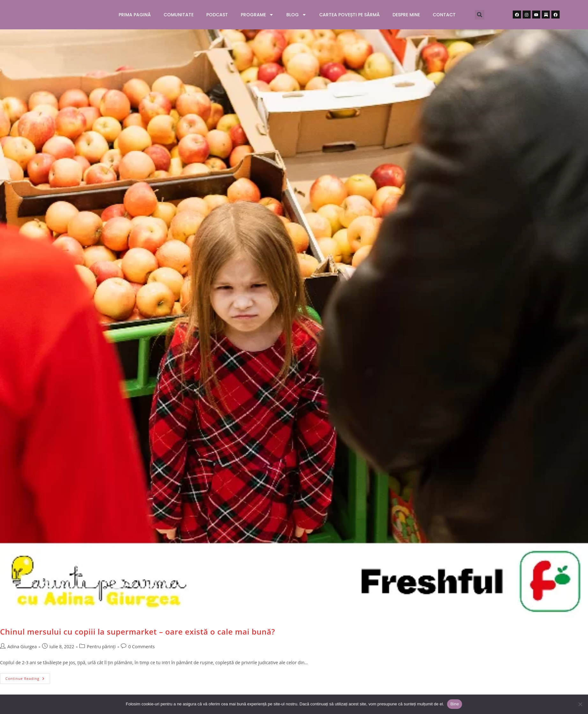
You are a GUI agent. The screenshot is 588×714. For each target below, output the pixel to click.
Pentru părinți (101, 647)
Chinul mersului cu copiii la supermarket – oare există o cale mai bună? (137, 632)
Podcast (217, 15)
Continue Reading (28, 677)
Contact (444, 15)
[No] (580, 704)
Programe (257, 15)
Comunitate (179, 15)
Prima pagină (135, 15)
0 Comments (141, 647)
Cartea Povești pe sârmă (349, 15)
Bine (455, 704)
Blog (296, 15)
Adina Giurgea (22, 647)
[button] (480, 15)
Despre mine (406, 15)
